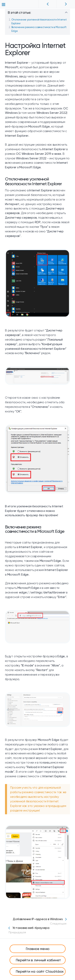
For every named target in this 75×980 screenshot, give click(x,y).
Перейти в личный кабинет (38, 960)
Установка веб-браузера (37, 930)
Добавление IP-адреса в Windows (37, 921)
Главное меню (38, 949)
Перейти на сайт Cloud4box (40, 971)
